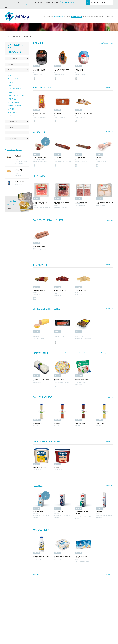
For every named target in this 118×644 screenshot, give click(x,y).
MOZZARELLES (89, 353)
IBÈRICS (100, 43)
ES (6, 2)
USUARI (94, 2)
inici (9, 36)
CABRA (72, 353)
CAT (6, 7)
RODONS (97, 353)
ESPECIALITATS (79, 353)
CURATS (106, 43)
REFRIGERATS (27, 36)
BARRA (103, 353)
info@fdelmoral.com (52, 2)
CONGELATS (110, 353)
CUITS (112, 43)
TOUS (67, 353)
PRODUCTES (17, 36)
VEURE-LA (10, 209)
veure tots (110, 87)
